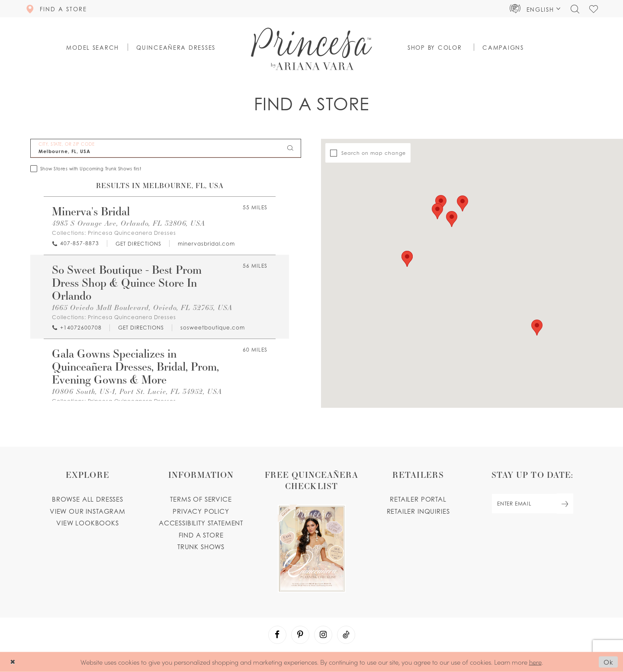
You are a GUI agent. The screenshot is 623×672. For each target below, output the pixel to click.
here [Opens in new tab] (535, 661)
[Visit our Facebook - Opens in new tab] (277, 635)
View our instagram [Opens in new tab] (88, 511)
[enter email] (532, 504)
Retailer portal (418, 499)
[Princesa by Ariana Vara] (311, 49)
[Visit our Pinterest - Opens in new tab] (300, 635)
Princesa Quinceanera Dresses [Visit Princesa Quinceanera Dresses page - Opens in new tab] (132, 233)
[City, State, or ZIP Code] (166, 148)
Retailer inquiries (418, 511)
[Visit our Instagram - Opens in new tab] (323, 635)
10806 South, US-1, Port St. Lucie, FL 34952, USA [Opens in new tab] (137, 391)
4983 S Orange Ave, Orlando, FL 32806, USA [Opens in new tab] (128, 223)
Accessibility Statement (201, 523)
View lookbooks (88, 523)
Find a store (201, 535)
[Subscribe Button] (565, 504)
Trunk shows (201, 547)
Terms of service (201, 499)
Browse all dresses (88, 499)
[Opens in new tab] (138, 244)
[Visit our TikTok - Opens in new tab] (346, 635)
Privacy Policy (201, 511)
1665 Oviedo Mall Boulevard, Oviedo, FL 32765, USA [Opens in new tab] (142, 307)
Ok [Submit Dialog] (609, 662)
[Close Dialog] (13, 662)
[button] (535, 9)
